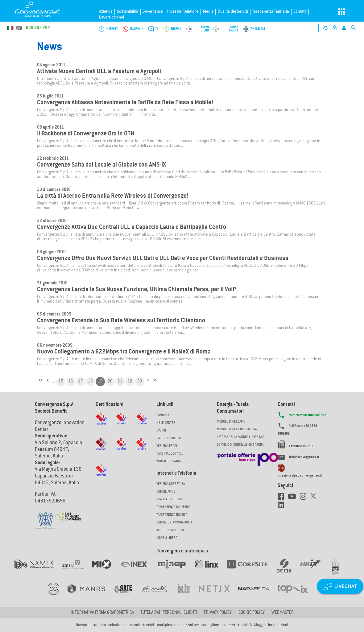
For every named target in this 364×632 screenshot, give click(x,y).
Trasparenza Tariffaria (271, 12)
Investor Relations (183, 12)
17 (81, 382)
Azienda (106, 12)
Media (208, 12)
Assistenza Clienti (170, 530)
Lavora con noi (112, 17)
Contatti (300, 12)
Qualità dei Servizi (233, 12)
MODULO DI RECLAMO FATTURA (237, 430)
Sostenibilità (128, 12)
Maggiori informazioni (271, 625)
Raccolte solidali (169, 438)
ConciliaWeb (166, 492)
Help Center (166, 423)
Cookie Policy (252, 613)
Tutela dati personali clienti (169, 613)
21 (120, 382)
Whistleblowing (169, 462)
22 (130, 382)
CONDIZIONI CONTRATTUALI (174, 523)
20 (110, 382)
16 (71, 382)
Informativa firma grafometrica (102, 613)
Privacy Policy (218, 613)
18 (90, 382)
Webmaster (283, 613)
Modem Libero (167, 538)
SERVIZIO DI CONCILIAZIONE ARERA (240, 445)
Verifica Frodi (167, 446)
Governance (153, 12)
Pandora (163, 415)
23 (140, 382)
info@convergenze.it (304, 457)
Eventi (161, 431)
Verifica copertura (171, 484)
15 (61, 382)
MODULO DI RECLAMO (231, 422)
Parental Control (170, 454)
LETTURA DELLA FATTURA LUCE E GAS (241, 437)
